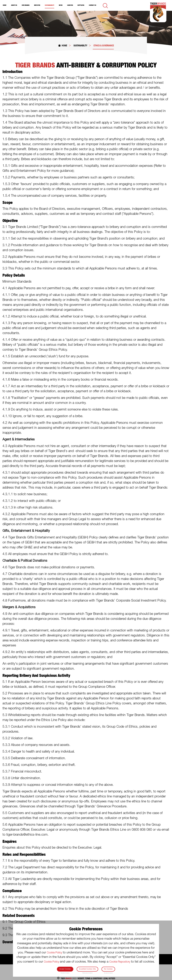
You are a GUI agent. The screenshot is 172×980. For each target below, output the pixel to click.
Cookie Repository (120, 962)
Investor (37, 5)
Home (5, 5)
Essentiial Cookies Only (87, 969)
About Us (14, 5)
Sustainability (50, 5)
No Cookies (108, 969)
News (61, 5)
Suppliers (81, 5)
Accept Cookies (65, 969)
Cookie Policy (54, 953)
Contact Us (93, 5)
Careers (70, 5)
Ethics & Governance (104, 46)
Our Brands (26, 5)
